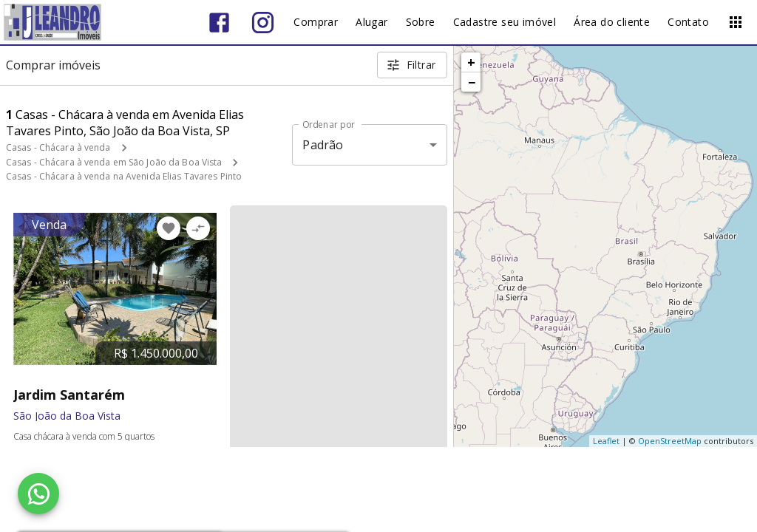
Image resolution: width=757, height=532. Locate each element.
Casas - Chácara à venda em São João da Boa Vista (114, 162)
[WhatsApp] (38, 494)
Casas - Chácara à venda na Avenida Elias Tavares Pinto (124, 176)
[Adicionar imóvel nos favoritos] (169, 228)
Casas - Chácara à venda (58, 147)
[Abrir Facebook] (219, 23)
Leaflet (606, 441)
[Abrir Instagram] (263, 23)
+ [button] (471, 62)
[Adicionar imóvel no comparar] (198, 228)
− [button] (472, 82)
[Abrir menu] (736, 22)
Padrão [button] (323, 145)
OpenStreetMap (670, 441)
